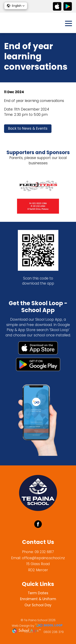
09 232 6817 (44, 552)
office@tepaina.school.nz (43, 558)
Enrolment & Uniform (38, 599)
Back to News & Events (28, 128)
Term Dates (38, 593)
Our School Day (38, 605)
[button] (16, 6)
